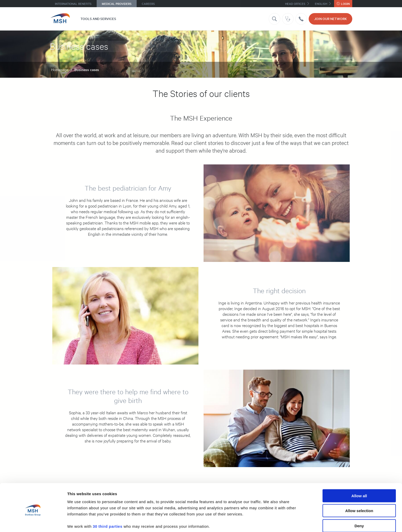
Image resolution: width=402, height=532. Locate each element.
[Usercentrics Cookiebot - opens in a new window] (33, 522)
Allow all (359, 475)
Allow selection (359, 490)
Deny (359, 505)
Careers (148, 4)
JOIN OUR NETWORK (330, 19)
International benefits (73, 4)
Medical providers (117, 4)
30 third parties (108, 505)
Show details (269, 522)
